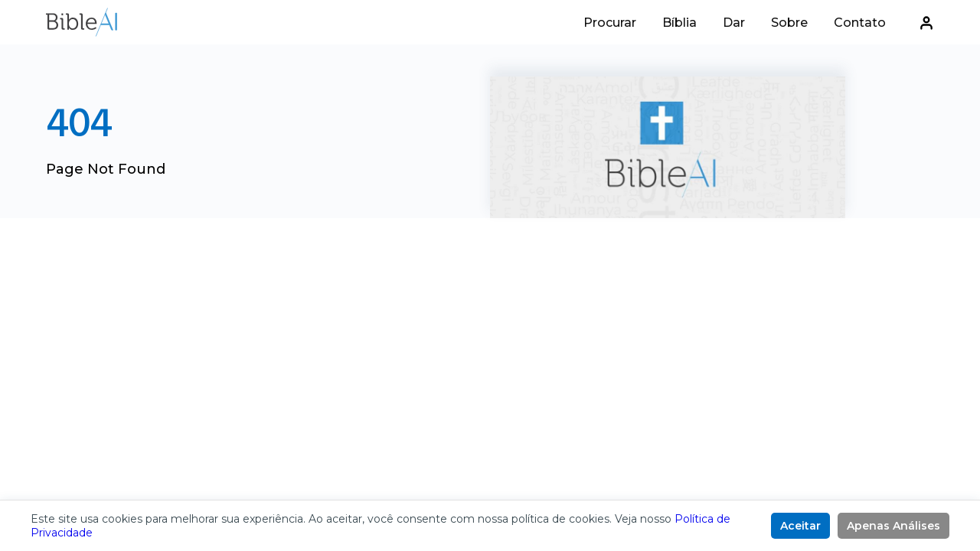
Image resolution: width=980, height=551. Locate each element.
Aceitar (800, 526)
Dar (734, 24)
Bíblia (679, 24)
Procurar (610, 24)
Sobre (789, 24)
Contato (860, 24)
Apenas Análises (893, 526)
